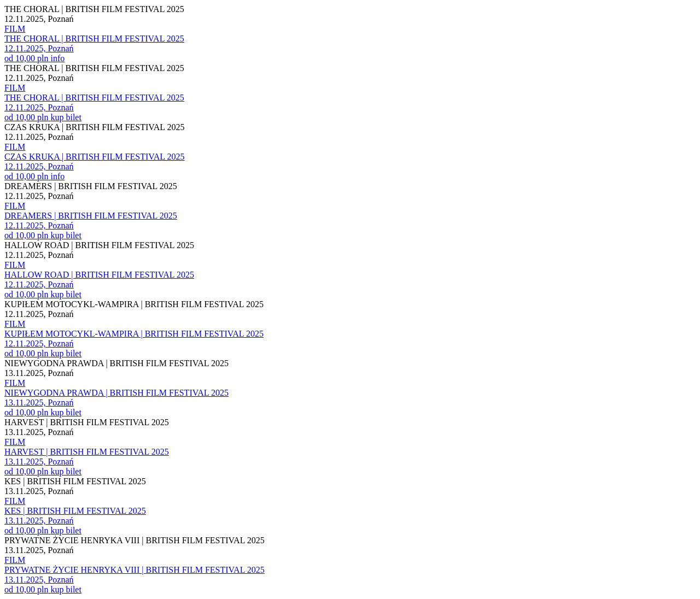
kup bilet (66, 117)
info (57, 58)
